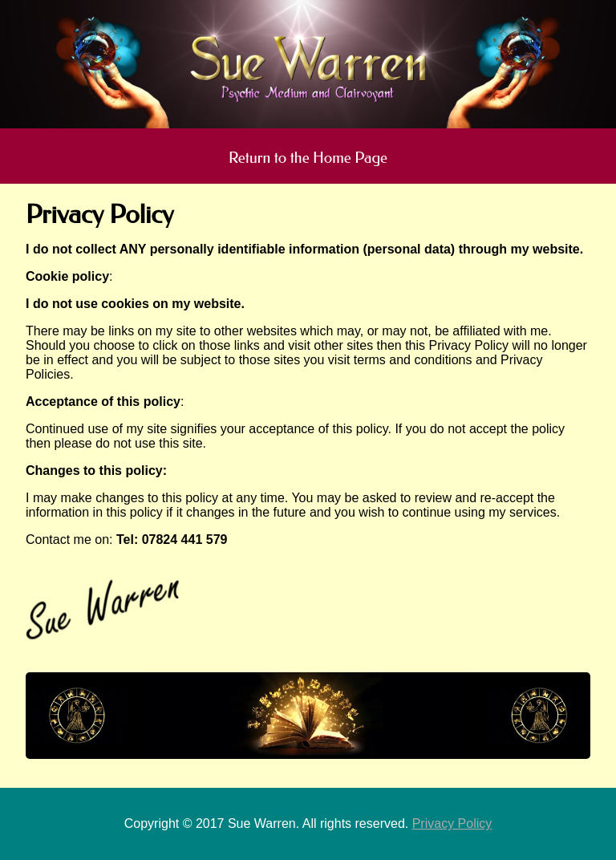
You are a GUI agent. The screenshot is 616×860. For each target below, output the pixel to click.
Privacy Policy (452, 823)
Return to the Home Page (308, 158)
